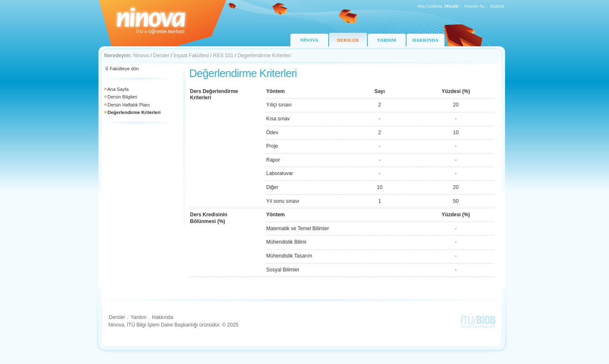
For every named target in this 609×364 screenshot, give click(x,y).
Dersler (161, 56)
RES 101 (223, 56)
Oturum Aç (475, 6)
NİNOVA (309, 40)
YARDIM (387, 40)
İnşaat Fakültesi (191, 56)
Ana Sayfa (118, 89)
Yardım (138, 317)
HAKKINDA (426, 40)
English (497, 6)
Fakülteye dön (124, 69)
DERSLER (348, 40)
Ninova (141, 56)
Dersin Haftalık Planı (129, 105)
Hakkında (163, 317)
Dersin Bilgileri (122, 97)
